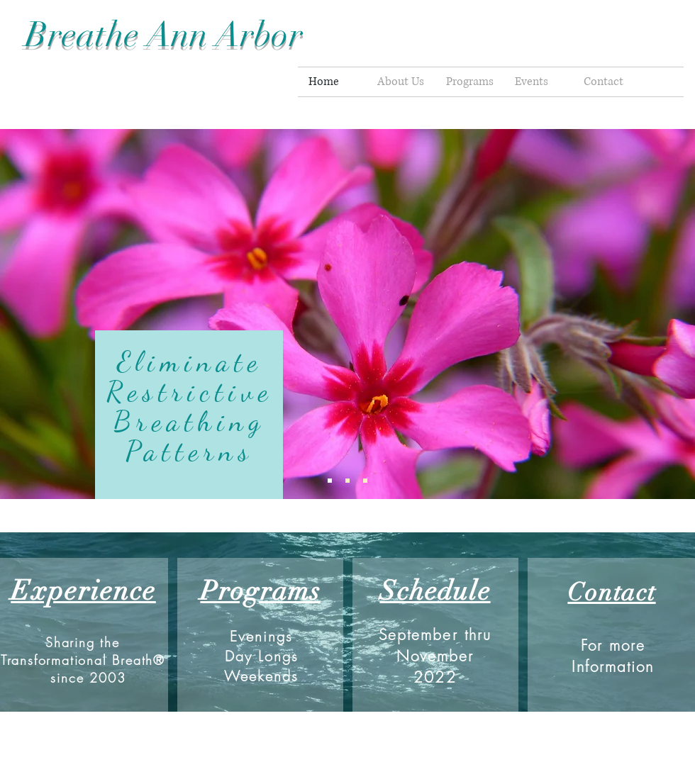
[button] (470, 82)
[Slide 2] (347, 481)
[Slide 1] (330, 481)
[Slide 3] (365, 481)
